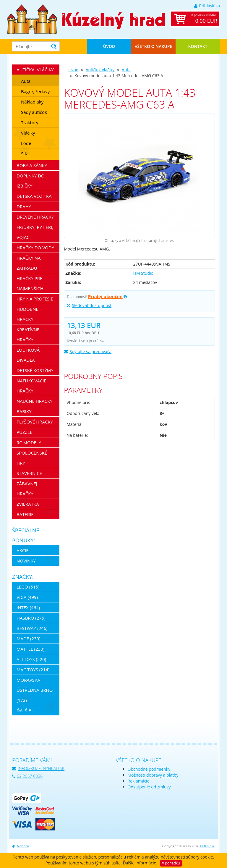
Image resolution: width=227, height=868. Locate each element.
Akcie (23, 550)
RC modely (29, 442)
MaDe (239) (29, 639)
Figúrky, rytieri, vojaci (35, 232)
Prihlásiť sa (207, 6)
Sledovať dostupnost (89, 305)
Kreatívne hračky (28, 334)
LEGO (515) (28, 587)
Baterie (25, 514)
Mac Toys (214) (33, 670)
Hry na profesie (35, 299)
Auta (126, 70)
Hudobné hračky (27, 314)
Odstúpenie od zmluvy (149, 787)
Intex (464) (28, 607)
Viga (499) (27, 597)
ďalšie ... (26, 710)
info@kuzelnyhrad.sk (38, 768)
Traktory (30, 122)
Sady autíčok (34, 112)
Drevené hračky (35, 217)
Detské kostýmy (35, 370)
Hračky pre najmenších (30, 283)
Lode (26, 143)
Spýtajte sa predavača (88, 351)
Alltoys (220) (31, 659)
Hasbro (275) (31, 618)
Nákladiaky (32, 102)
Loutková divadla (28, 355)
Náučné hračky (35, 401)
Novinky (26, 561)
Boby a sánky (32, 165)
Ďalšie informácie (139, 863)
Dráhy (24, 206)
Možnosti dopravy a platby (153, 775)
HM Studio (143, 273)
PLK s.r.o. (207, 846)
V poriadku (171, 863)
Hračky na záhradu (29, 263)
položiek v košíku (201, 19)
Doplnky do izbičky (31, 181)
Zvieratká (28, 504)
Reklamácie (139, 781)
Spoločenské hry (32, 458)
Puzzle (24, 432)
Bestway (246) (32, 628)
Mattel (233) (30, 649)
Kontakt (198, 46)
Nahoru (21, 846)
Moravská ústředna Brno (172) (35, 690)
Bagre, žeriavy (35, 91)
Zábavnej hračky (27, 489)
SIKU (26, 153)
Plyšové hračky (35, 422)
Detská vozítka (34, 196)
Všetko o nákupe (153, 46)
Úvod (109, 46)
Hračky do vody (35, 248)
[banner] (32, 19)
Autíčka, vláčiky (100, 70)
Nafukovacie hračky (31, 386)
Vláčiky (28, 133)
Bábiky (24, 411)
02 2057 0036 (27, 776)
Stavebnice (29, 473)
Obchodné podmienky (149, 769)
